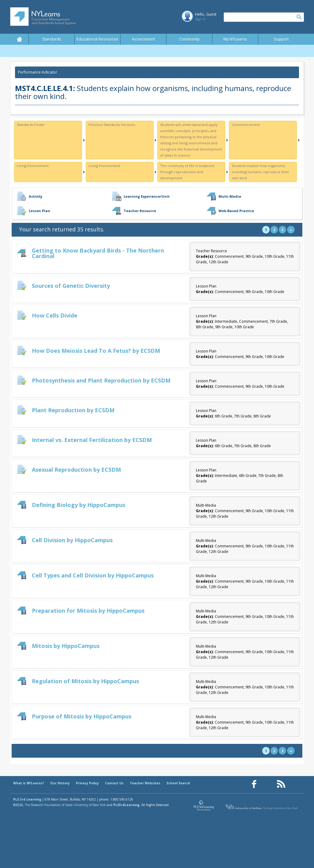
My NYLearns (235, 39)
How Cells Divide (55, 315)
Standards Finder (31, 125)
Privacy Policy (87, 783)
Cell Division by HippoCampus (72, 540)
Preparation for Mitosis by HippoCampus (88, 611)
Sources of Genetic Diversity (71, 286)
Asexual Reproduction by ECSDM (76, 470)
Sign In (200, 19)
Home (19, 39)
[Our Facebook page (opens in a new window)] (254, 784)
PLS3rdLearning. (127, 805)
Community (189, 39)
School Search (178, 783)
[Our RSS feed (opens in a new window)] (281, 784)
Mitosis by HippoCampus (66, 646)
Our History (60, 783)
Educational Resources (97, 39)
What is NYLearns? (29, 783)
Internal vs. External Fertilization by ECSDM (92, 440)
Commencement (246, 125)
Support (281, 39)
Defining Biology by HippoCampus (78, 505)
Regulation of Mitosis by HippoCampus (85, 681)
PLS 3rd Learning (27, 799)
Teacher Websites (145, 783)
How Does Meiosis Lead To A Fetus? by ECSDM (96, 351)
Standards (52, 39)
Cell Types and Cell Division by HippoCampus (93, 575)
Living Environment (33, 166)
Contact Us (114, 783)
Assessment (143, 39)
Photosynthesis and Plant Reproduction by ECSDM (101, 380)
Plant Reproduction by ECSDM (73, 410)
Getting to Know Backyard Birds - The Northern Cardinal (98, 253)
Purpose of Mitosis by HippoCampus (82, 716)
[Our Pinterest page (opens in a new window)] (267, 784)
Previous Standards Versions (112, 125)
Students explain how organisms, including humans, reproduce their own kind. (260, 172)
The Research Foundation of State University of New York (65, 805)
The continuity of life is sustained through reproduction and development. (187, 172)
